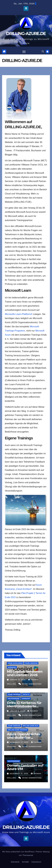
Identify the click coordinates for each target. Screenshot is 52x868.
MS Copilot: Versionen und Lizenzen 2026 (25, 673)
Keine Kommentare (32, 684)
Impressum (36, 862)
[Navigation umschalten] (24, 52)
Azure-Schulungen (15, 663)
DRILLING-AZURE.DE (26, 34)
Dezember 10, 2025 (19, 774)
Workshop (12, 667)
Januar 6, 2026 (18, 711)
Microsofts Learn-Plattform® (19, 314)
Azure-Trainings (14, 694)
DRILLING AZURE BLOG (31, 726)
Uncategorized (14, 698)
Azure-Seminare (31, 663)
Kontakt (25, 862)
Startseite (15, 862)
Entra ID (26, 694)
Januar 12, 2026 (18, 680)
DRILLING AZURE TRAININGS (18, 730)
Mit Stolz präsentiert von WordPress (18, 852)
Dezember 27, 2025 (19, 742)
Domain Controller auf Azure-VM (25, 767)
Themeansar (28, 855)
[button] (43, 51)
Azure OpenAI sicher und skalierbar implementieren (24, 738)
